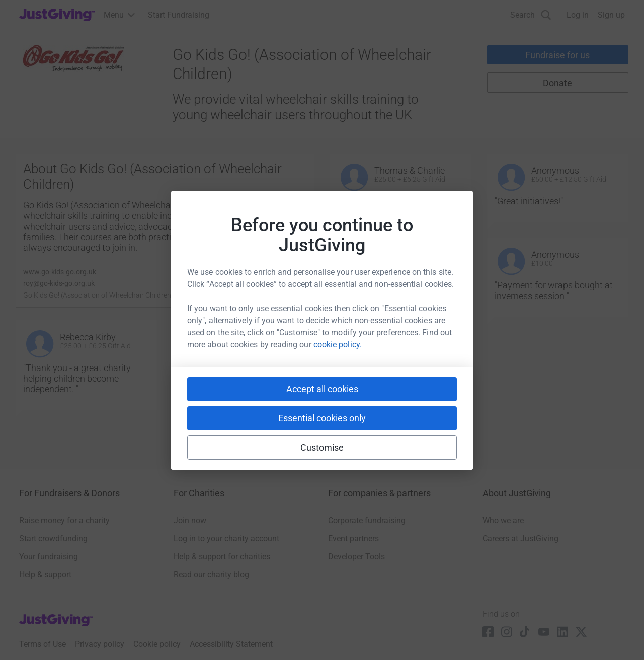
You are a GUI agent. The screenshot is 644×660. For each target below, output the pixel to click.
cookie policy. (338, 345)
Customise (322, 447)
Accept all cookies (322, 389)
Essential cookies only (322, 418)
